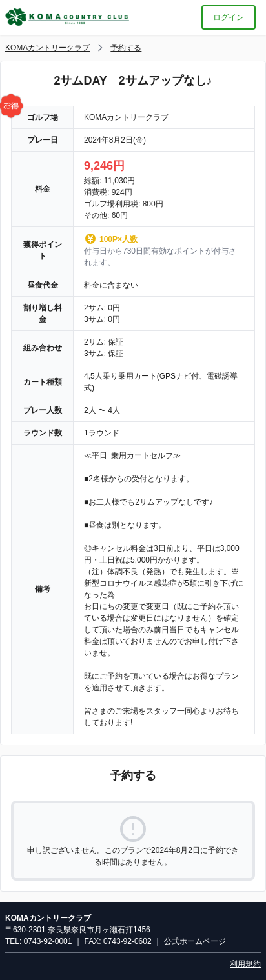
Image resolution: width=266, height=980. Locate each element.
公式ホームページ (195, 941)
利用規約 (245, 964)
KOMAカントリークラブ (47, 48)
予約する (126, 48)
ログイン (229, 17)
